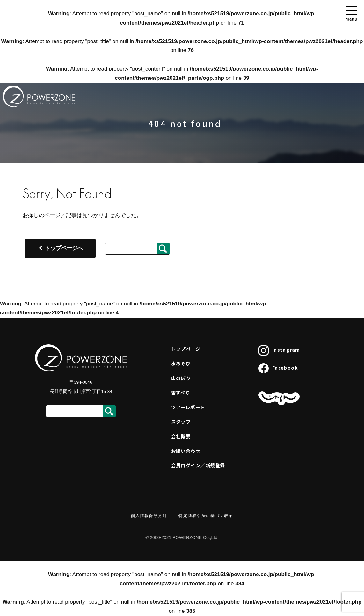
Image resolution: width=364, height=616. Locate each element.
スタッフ (181, 421)
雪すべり (181, 392)
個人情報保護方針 (149, 516)
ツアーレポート (188, 407)
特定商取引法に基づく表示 (206, 516)
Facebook (278, 368)
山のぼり (181, 378)
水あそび (181, 363)
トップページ (186, 349)
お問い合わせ (186, 451)
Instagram (279, 350)
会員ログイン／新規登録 (198, 465)
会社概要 (181, 436)
